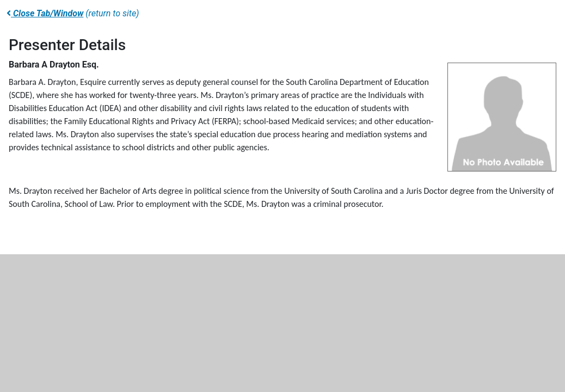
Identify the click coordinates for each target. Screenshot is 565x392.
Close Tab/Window (45, 13)
